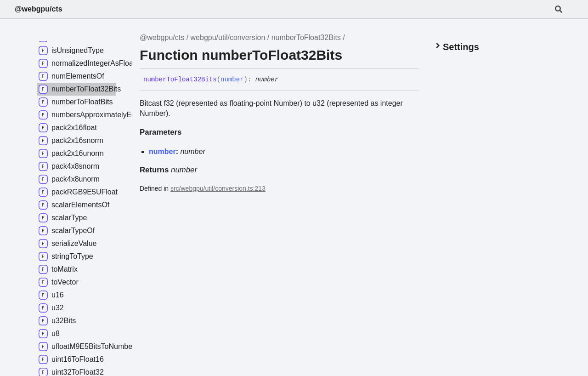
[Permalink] (285, 80)
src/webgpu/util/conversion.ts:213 (218, 188)
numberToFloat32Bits (306, 37)
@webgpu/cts (39, 9)
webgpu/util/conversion (228, 37)
